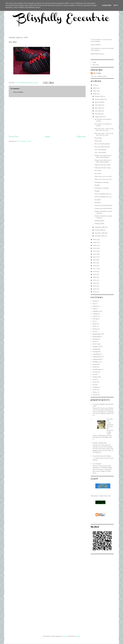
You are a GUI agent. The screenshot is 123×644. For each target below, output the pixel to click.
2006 (95, 94)
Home (48, 137)
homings (95, 339)
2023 (95, 286)
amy (94, 304)
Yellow (95, 392)
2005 (95, 91)
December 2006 (100, 236)
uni (94, 385)
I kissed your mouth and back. (103, 205)
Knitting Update (99, 221)
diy (94, 321)
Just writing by (97, 464)
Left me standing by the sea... (103, 194)
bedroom (95, 306)
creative (95, 316)
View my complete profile (99, 76)
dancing (95, 319)
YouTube (95, 395)
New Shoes (98, 171)
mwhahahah (96, 354)
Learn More (107, 5)
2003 (95, 85)
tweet (94, 379)
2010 (95, 248)
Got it (116, 5)
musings (95, 352)
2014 (95, 260)
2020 (95, 277)
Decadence (98, 200)
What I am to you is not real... (103, 176)
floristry (95, 329)
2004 (95, 88)
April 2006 (98, 105)
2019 (95, 274)
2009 (95, 245)
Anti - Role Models (100, 150)
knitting (95, 349)
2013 (95, 257)
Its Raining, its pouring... (102, 182)
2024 (95, 289)
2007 (95, 240)
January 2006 (99, 96)
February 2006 (99, 99)
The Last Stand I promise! (102, 144)
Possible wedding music (100, 443)
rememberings (97, 369)
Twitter (95, 382)
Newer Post (14, 137)
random (95, 367)
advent (95, 301)
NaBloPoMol (97, 359)
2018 (95, 271)
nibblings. (96, 362)
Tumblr (95, 377)
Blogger (78, 636)
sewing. (95, 372)
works (94, 390)
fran (94, 331)
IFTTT (95, 344)
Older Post (81, 137)
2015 (95, 263)
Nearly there (98, 138)
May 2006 (98, 108)
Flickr (94, 326)
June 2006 (98, 111)
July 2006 (98, 114)
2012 (95, 254)
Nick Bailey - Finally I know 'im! (101, 496)
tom (94, 374)
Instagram (96, 347)
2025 (95, 292)
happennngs (96, 336)
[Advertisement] (47, 116)
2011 (95, 251)
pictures (95, 364)
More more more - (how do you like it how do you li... (104, 130)
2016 (95, 266)
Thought (97, 185)
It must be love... (110, 420)
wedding (95, 387)
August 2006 (99, 117)
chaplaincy (96, 311)
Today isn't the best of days (103, 165)
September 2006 (100, 227)
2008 (95, 242)
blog (94, 309)
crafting (95, 314)
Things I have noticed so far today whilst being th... (103, 156)
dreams (95, 324)
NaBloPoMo (96, 357)
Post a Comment (18, 92)
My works (96, 65)
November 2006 (100, 233)
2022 (95, 283)
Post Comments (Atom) (24, 141)
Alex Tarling (97, 73)
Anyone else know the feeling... (102, 456)
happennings (96, 334)
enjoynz (65, 636)
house (94, 341)
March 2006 (99, 102)
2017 (95, 268)
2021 (95, 280)
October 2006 (99, 230)
